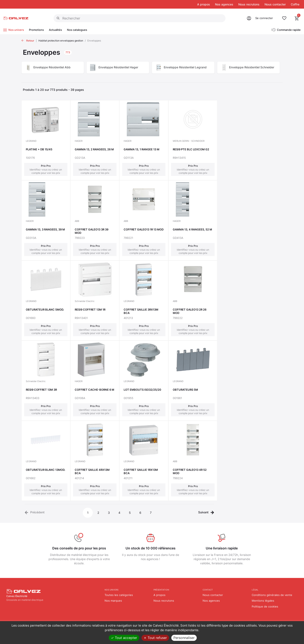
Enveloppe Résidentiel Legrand (185, 67)
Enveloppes (94, 41)
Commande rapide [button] (289, 30)
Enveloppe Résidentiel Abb (52, 67)
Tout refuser (155, 638)
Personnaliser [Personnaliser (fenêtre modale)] (184, 638)
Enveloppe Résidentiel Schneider (252, 67)
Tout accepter (124, 638)
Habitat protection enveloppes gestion (61, 41)
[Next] (206, 512)
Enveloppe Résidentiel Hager (118, 67)
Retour (30, 41)
